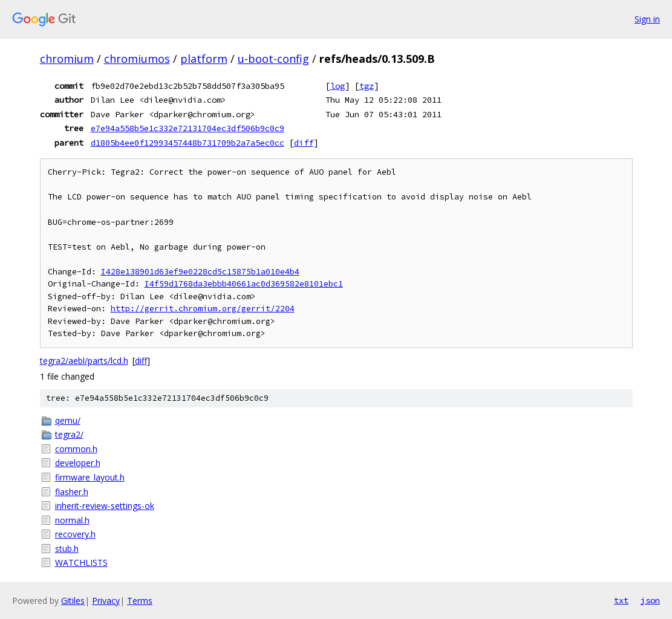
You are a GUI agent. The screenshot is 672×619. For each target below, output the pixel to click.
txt (621, 600)
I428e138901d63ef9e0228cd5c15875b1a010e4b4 (200, 272)
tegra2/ (69, 434)
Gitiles (73, 601)
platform (204, 59)
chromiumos (137, 59)
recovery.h (75, 534)
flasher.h (72, 492)
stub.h (67, 549)
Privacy (106, 601)
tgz (367, 86)
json (650, 600)
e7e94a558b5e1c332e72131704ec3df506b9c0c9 (188, 128)
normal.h (72, 520)
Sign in (647, 19)
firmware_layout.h (90, 477)
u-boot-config (273, 59)
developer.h (78, 463)
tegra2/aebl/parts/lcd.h (84, 361)
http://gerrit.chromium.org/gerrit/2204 (203, 309)
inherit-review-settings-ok (105, 506)
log (338, 86)
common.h (76, 449)
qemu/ (68, 420)
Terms (140, 601)
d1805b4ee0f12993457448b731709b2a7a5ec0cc (188, 143)
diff (304, 143)
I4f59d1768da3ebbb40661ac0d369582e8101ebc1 (244, 284)
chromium (67, 59)
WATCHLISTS (81, 562)
